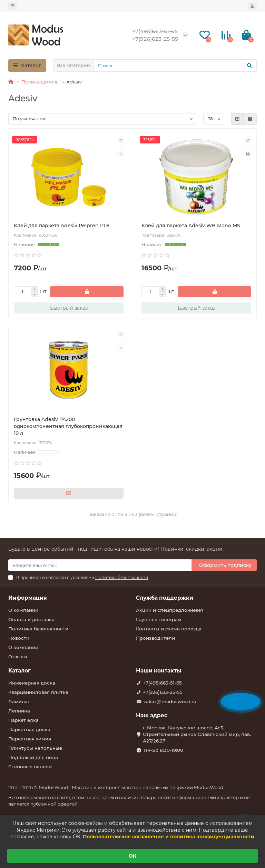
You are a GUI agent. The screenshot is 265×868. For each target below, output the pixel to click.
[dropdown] (13, 6)
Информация (28, 598)
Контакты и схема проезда (169, 629)
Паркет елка (23, 720)
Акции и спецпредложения (169, 610)
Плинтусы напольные (35, 748)
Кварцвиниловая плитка (38, 692)
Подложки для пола (33, 757)
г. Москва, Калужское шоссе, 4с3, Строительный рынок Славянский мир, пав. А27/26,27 (197, 734)
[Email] (100, 565)
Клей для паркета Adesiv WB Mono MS (191, 226)
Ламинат (19, 701)
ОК (132, 856)
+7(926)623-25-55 (163, 692)
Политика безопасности (38, 629)
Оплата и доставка (31, 619)
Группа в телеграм (159, 619)
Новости (19, 638)
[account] (252, 6)
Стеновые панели (30, 767)
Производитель (40, 82)
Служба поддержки (165, 598)
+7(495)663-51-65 (162, 683)
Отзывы (18, 657)
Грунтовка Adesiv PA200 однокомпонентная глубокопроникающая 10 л (68, 426)
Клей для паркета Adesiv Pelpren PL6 (62, 226)
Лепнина (19, 711)
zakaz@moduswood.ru (170, 701)
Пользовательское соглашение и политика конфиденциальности (169, 837)
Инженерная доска (32, 683)
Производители (155, 638)
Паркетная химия (30, 739)
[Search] (175, 66)
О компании (23, 610)
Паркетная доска (29, 729)
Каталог (19, 671)
